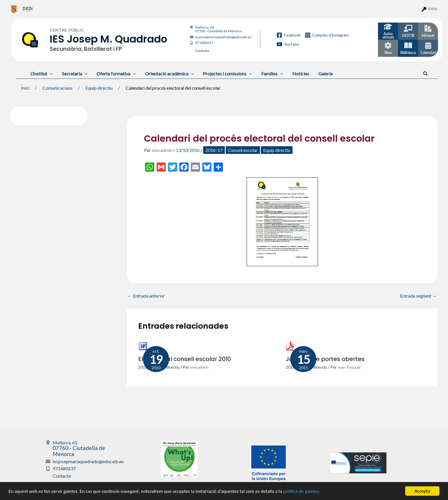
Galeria (325, 74)
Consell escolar (243, 150)
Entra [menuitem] (433, 9)
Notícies (301, 74)
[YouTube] (288, 44)
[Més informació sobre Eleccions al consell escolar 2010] (143, 345)
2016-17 (214, 150)
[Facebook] (289, 35)
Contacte (202, 51)
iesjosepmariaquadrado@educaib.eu (223, 37)
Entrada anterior (146, 296)
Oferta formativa (116, 74)
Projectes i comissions (227, 74)
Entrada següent (418, 296)
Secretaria (75, 74)
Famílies (272, 74)
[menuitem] (14, 9)
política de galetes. (301, 492)
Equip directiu (277, 150)
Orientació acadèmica (170, 74)
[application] (50, 74)
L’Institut (42, 74)
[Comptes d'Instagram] (327, 35)
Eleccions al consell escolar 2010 (185, 359)
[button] (426, 74)
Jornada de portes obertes (325, 359)
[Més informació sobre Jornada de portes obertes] (290, 345)
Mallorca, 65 (219, 29)
